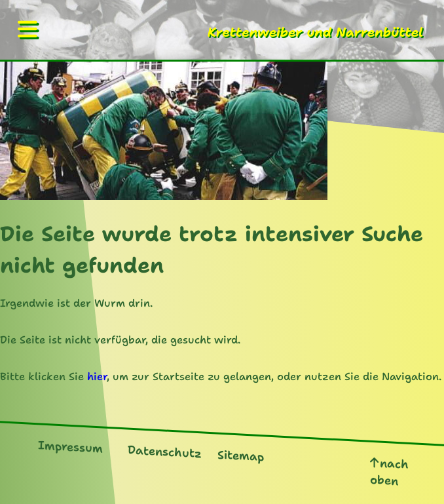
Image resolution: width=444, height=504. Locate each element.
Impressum (70, 447)
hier (97, 377)
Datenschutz (165, 452)
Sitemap (241, 456)
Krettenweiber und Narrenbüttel (315, 32)
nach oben (389, 472)
